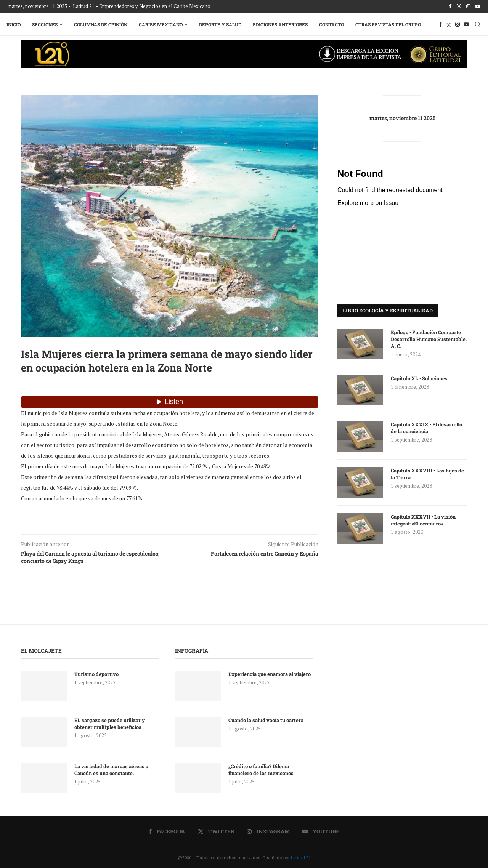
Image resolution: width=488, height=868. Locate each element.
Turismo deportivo (96, 673)
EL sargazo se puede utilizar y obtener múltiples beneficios (110, 723)
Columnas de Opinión (102, 24)
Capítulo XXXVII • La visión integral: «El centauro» (423, 519)
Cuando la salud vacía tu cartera (266, 719)
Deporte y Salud (221, 24)
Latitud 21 (301, 857)
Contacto (333, 24)
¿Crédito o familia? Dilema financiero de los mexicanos (261, 769)
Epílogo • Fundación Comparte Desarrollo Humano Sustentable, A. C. (429, 338)
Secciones (46, 24)
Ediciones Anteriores (281, 24)
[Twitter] (459, 6)
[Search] (477, 24)
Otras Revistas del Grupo (389, 24)
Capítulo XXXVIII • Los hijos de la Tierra (427, 473)
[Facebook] (450, 6)
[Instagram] (468, 6)
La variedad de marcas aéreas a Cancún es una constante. (111, 769)
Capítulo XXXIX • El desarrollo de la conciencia (426, 427)
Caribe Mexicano (162, 24)
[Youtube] (478, 6)
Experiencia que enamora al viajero (270, 673)
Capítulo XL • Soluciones (419, 378)
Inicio (15, 24)
